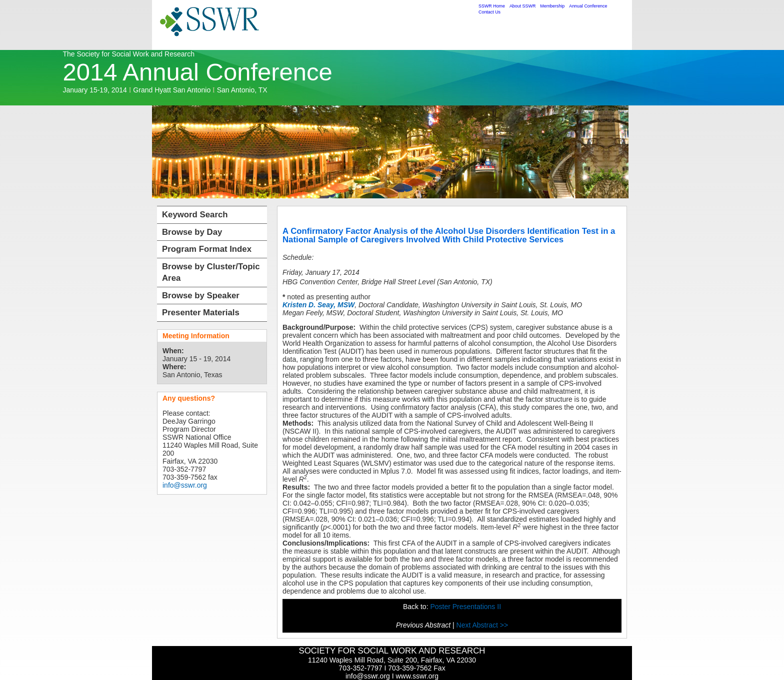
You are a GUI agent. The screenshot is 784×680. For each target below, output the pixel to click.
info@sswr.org (185, 485)
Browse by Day (192, 232)
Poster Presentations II (465, 607)
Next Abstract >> (482, 625)
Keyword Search (195, 215)
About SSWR (522, 6)
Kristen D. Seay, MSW (318, 305)
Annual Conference (588, 6)
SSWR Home (492, 6)
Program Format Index (207, 249)
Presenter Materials (201, 313)
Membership (552, 6)
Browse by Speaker (201, 296)
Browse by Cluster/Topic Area (211, 273)
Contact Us (489, 12)
